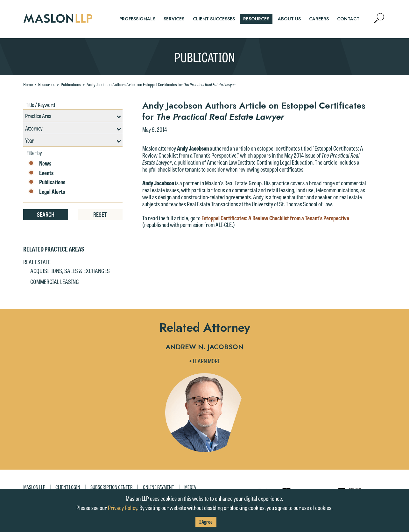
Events (41, 173)
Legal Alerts (46, 192)
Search (46, 214)
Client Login (68, 487)
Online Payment (159, 487)
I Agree (206, 522)
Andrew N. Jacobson (204, 348)
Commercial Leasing (55, 281)
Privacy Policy (123, 507)
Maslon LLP (34, 487)
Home (28, 84)
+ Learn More (205, 361)
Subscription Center (112, 487)
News (40, 163)
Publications (71, 84)
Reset (100, 214)
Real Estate (37, 262)
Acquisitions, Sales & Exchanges (70, 271)
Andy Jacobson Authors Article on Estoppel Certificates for (161, 84)
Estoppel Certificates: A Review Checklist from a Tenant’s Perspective (275, 218)
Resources (47, 84)
